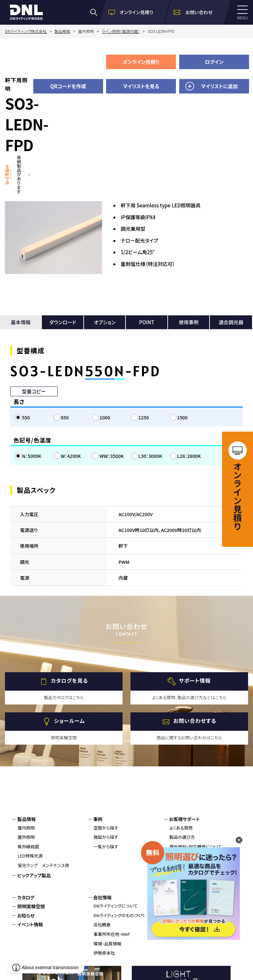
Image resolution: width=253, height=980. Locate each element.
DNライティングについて (116, 906)
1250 (144, 417)
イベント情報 (30, 924)
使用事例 (189, 322)
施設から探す (106, 837)
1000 (105, 417)
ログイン (214, 62)
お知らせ (26, 915)
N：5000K (32, 456)
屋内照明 (26, 828)
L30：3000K (150, 456)
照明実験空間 (31, 906)
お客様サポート (184, 819)
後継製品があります (19, 174)
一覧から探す (106, 847)
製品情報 (26, 819)
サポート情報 (195, 681)
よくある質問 (181, 828)
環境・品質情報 (108, 944)
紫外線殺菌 (28, 847)
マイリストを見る (141, 86)
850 (65, 417)
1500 (183, 417)
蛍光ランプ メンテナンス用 (43, 865)
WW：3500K (112, 456)
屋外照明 (26, 837)
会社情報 (102, 897)
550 (26, 417)
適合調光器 (231, 322)
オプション (105, 322)
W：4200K (71, 456)
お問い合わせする (195, 721)
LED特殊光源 (30, 856)
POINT (147, 322)
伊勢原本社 (104, 953)
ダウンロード (63, 322)
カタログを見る (69, 681)
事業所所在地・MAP (112, 934)
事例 (98, 819)
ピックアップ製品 (34, 875)
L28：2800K (189, 456)
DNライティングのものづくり (119, 915)
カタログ (26, 897)
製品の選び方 (182, 837)
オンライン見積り (141, 62)
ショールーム (69, 721)
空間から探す (106, 828)
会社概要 (102, 925)
